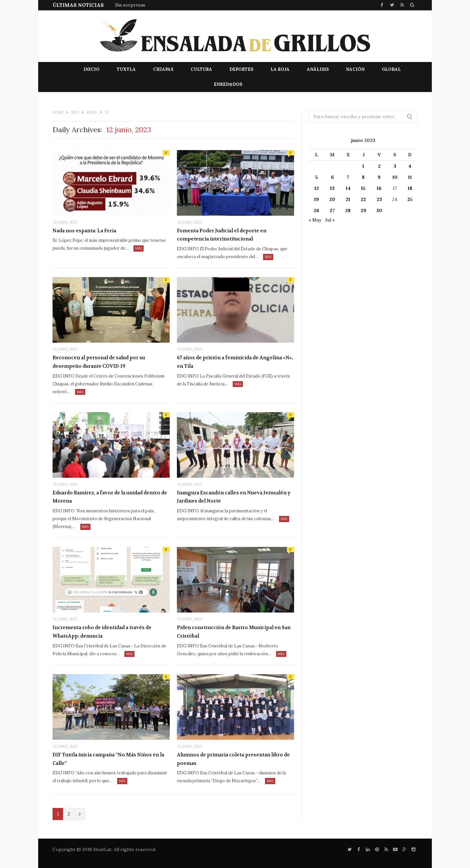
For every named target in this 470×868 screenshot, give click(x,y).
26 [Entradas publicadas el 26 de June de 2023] (316, 210)
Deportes (241, 69)
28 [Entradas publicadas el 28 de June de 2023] (348, 210)
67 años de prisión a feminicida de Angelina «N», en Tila (235, 362)
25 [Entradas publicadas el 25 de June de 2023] (410, 199)
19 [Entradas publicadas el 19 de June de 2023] (316, 199)
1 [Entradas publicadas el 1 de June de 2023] (363, 166)
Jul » (330, 220)
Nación (355, 69)
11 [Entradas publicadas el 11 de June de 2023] (410, 177)
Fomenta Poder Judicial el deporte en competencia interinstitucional (222, 235)
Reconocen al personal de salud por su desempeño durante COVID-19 (99, 362)
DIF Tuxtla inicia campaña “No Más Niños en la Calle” (108, 759)
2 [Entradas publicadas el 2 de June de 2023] (379, 166)
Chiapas (163, 69)
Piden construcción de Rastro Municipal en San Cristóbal (234, 632)
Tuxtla (126, 69)
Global (391, 69)
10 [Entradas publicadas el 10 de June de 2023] (395, 177)
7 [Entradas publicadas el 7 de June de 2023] (348, 177)
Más (139, 248)
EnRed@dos (228, 84)
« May (315, 220)
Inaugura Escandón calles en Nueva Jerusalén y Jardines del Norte (234, 497)
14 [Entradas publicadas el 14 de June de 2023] (348, 188)
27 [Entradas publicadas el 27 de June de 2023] (332, 210)
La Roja (280, 69)
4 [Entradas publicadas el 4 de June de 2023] (410, 166)
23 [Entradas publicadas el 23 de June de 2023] (379, 199)
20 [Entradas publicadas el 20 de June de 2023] (332, 199)
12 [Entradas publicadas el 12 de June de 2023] (317, 188)
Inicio (92, 69)
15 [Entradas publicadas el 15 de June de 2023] (363, 188)
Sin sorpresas (130, 5)
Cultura (201, 69)
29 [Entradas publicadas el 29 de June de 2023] (363, 210)
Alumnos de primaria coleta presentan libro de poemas (233, 759)
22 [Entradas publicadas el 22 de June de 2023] (363, 199)
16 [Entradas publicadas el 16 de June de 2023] (379, 188)
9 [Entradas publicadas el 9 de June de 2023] (379, 177)
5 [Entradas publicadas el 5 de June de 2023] (317, 177)
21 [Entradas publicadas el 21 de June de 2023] (348, 199)
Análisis (318, 69)
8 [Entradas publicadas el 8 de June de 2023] (363, 177)
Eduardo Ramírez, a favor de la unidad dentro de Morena (110, 497)
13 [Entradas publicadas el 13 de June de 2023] (332, 188)
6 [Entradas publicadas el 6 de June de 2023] (332, 177)
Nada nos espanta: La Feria (84, 231)
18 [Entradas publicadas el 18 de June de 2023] (410, 188)
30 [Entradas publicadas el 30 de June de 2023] (379, 210)
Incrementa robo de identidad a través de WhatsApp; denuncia (102, 632)
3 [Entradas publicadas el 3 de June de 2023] (395, 166)
